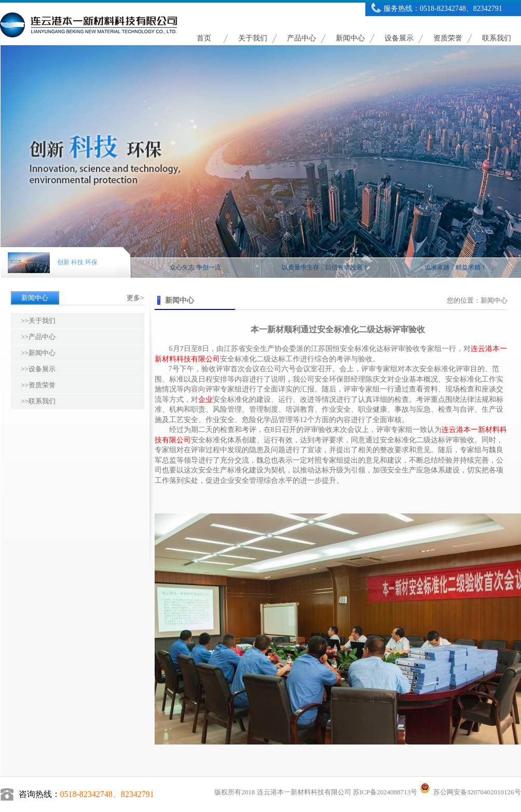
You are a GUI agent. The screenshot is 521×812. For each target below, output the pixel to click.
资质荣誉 (448, 38)
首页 (204, 38)
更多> (135, 298)
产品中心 (301, 38)
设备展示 (399, 38)
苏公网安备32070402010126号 (470, 792)
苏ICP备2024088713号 (385, 792)
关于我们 (253, 38)
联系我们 (497, 38)
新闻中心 (350, 38)
